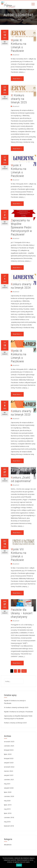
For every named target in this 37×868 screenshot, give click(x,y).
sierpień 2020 (9, 788)
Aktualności (16, 55)
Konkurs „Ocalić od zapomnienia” (21, 479)
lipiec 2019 (8, 805)
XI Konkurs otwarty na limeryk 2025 (19, 99)
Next (24, 671)
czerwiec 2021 (9, 779)
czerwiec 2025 (9, 746)
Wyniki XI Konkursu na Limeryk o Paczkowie (19, 45)
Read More (17, 79)
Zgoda (19, 865)
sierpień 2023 (9, 763)
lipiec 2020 (8, 792)
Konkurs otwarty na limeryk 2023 (21, 413)
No (5, 43)
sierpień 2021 (9, 775)
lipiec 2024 (8, 754)
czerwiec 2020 (9, 796)
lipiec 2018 (8, 813)
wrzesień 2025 (9, 742)
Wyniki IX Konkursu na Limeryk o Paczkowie (19, 356)
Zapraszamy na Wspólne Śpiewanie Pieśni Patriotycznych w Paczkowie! (21, 227)
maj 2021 (7, 784)
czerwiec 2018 (9, 817)
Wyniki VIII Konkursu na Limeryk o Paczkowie (19, 555)
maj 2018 (7, 822)
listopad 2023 (9, 758)
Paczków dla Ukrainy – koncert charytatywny (22, 613)
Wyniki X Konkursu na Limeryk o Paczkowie (19, 171)
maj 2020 (7, 801)
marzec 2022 (9, 771)
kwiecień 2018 (9, 826)
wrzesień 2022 (9, 767)
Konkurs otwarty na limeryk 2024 (21, 286)
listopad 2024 (9, 750)
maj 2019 (7, 809)
